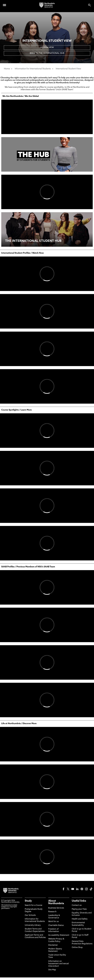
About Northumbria (56, 902)
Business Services (56, 908)
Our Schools (30, 915)
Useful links (79, 901)
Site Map (52, 970)
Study (28, 901)
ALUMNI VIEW (47, 47)
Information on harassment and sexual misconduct (58, 964)
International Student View (68, 69)
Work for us (53, 922)
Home (7, 69)
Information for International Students (33, 69)
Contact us (77, 905)
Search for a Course (33, 905)
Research (52, 912)
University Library (33, 925)
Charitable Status (56, 925)
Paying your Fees (79, 909)
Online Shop (77, 948)
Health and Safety (80, 919)
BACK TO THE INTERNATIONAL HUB (47, 53)
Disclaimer (53, 945)
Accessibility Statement (59, 935)
